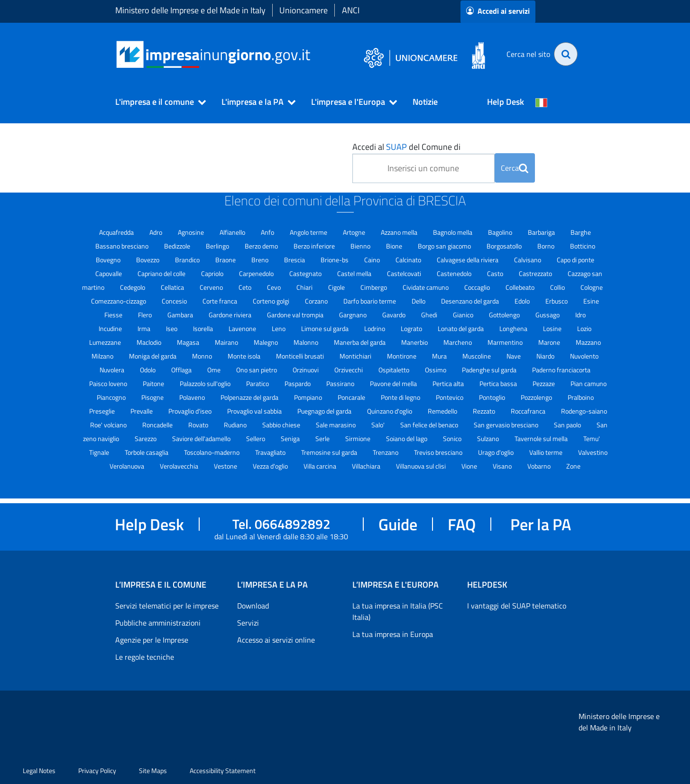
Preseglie (103, 411)
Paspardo (298, 383)
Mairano (227, 342)
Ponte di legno (401, 397)
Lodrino (375, 328)
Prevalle (142, 411)
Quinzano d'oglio (390, 411)
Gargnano (354, 315)
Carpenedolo (257, 273)
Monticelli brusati (301, 356)
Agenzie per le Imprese (152, 640)
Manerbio (415, 342)
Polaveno (193, 397)
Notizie (425, 102)
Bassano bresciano (123, 246)
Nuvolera (113, 370)
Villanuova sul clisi (422, 466)
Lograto (412, 328)
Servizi (248, 623)
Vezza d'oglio (271, 466)
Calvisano (528, 260)
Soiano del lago (407, 438)
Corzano (317, 301)
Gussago (548, 315)
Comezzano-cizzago (119, 301)
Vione (470, 466)
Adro (156, 232)
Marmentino (506, 342)
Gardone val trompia (296, 315)
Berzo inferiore (315, 246)
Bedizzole (178, 246)
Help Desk (506, 102)
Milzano (103, 356)
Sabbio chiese (282, 425)
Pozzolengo (537, 397)
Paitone (154, 383)
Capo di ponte (575, 260)
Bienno (361, 246)
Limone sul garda (326, 328)
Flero (146, 315)
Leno (279, 328)
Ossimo (436, 370)
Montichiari (356, 356)
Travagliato (271, 452)
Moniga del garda (153, 356)
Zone (573, 466)
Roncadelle (158, 425)
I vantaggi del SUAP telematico (517, 606)
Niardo (546, 356)
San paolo (568, 425)
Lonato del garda (461, 328)
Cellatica (173, 287)
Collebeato (521, 287)
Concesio (175, 301)
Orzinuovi (306, 370)
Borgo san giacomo (445, 246)
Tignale (100, 452)
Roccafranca (529, 411)
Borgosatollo (505, 246)
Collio (558, 287)
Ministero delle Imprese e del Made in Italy (190, 10)
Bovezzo (148, 260)
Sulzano (489, 438)
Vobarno (540, 466)
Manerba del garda (360, 342)
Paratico (258, 383)
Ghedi (430, 315)
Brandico (188, 260)
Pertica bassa (499, 383)
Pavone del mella (394, 383)
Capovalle (109, 273)
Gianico (464, 315)
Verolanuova (128, 466)
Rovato (199, 425)
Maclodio (150, 342)
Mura (440, 356)
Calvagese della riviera (468, 260)
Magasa (189, 342)
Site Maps (153, 770)
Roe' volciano (109, 425)
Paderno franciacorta (561, 370)
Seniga (291, 438)
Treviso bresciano (439, 452)
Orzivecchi (349, 370)
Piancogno (112, 397)
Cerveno (212, 287)
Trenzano (386, 452)
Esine (591, 301)
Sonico (453, 438)
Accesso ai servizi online (276, 640)
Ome (215, 370)
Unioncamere (304, 10)
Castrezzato (536, 273)
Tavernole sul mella (542, 438)
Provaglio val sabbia (255, 411)
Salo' (379, 425)
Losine (553, 328)
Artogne (355, 232)
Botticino (583, 246)
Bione (395, 246)
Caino (373, 260)
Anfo (268, 232)
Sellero (256, 438)
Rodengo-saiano (584, 411)
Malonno (307, 342)
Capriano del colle (162, 273)
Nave (514, 356)
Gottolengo (505, 315)
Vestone (226, 466)
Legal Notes (39, 770)
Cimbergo (374, 287)
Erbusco (557, 301)
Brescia (295, 260)
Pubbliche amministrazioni (158, 623)
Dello (419, 301)
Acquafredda (117, 232)
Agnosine (192, 232)
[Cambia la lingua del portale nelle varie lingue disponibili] (542, 102)
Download (253, 606)
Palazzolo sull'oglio (206, 383)
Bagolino (501, 232)
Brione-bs (335, 260)
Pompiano (309, 397)
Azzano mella (400, 232)
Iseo (172, 328)
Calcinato (409, 260)
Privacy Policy (97, 770)
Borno (547, 246)
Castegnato (306, 273)
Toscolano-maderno (212, 452)
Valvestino (593, 452)
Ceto (246, 287)
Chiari (305, 287)
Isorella (204, 328)
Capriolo (213, 273)
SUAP (396, 147)
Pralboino (581, 397)
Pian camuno (589, 383)
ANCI (351, 10)
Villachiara (367, 466)
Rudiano (236, 425)
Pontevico (450, 397)
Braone (226, 260)
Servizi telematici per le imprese (167, 606)
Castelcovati (405, 273)
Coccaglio (478, 287)
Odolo (148, 370)
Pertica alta (449, 383)
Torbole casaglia (147, 452)
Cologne (592, 287)
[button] (156, 102)
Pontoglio (493, 397)
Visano (503, 466)
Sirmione (359, 438)
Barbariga (542, 232)
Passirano (341, 383)
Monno (203, 356)
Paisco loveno (109, 383)
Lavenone (243, 328)
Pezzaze (544, 383)
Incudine (111, 328)
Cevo (275, 287)
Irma (145, 328)
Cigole (337, 287)
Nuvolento (584, 356)
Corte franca (221, 301)
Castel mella (355, 273)
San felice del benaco (430, 425)
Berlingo (218, 246)
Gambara (181, 315)
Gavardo (395, 315)
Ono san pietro (257, 370)
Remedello (443, 411)
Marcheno (458, 342)
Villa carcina (321, 466)
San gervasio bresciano (507, 425)
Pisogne (153, 397)
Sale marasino (336, 425)
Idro (580, 315)
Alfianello (233, 232)
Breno (261, 260)
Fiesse (114, 315)
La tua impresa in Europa (393, 634)
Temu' (592, 438)
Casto (496, 273)
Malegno (267, 342)
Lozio (584, 328)
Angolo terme (309, 232)
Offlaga (182, 370)
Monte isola (245, 356)
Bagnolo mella (453, 232)
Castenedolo (455, 273)
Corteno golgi (272, 301)
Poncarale (352, 397)
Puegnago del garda (325, 411)
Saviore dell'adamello (202, 438)
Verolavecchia (180, 466)
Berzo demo (262, 246)
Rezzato (485, 411)
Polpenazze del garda (250, 397)
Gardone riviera (231, 315)
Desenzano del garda (471, 301)
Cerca (515, 168)
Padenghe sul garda (490, 370)
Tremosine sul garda (330, 452)
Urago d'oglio (497, 452)
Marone (550, 342)
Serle (323, 438)
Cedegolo (133, 287)
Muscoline (477, 356)
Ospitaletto (395, 370)
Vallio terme (547, 452)
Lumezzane (106, 342)
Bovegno (109, 260)
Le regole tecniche (145, 657)
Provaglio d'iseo (191, 411)
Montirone (402, 356)
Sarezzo (146, 438)
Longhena (514, 328)
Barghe (581, 232)
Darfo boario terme (370, 301)
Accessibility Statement (223, 770)
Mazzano (588, 342)
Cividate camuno (426, 287)
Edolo (523, 301)
